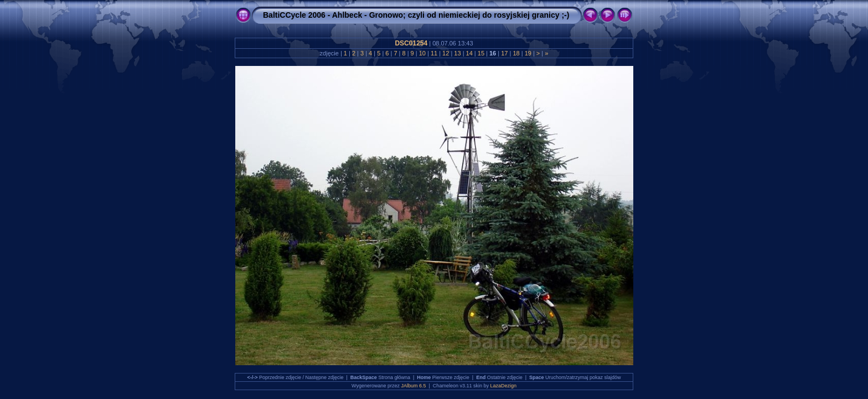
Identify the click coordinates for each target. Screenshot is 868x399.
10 (422, 53)
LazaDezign (503, 386)
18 (516, 53)
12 (446, 53)
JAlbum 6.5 (414, 386)
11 (434, 53)
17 (504, 53)
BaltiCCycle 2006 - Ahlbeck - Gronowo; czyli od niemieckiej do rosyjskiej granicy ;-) (416, 15)
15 (481, 53)
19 (528, 53)
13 (457, 53)
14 (469, 53)
